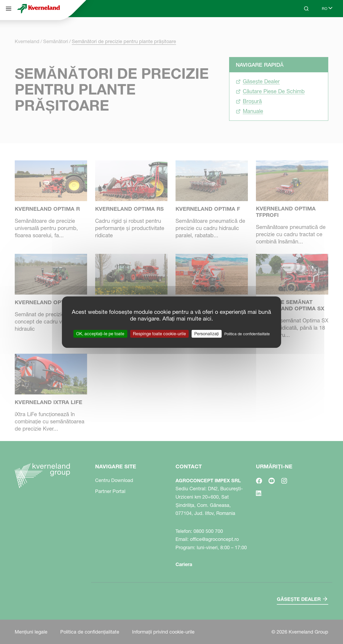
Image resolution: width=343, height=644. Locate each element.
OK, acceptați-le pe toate (100, 333)
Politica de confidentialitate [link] (247, 334)
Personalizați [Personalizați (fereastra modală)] (207, 333)
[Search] (306, 9)
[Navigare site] (9, 9)
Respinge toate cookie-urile (159, 333)
